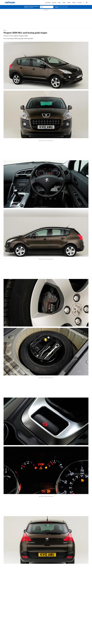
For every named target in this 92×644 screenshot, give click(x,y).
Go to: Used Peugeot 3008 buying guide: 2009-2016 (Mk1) (18, 39)
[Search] (87, 3)
